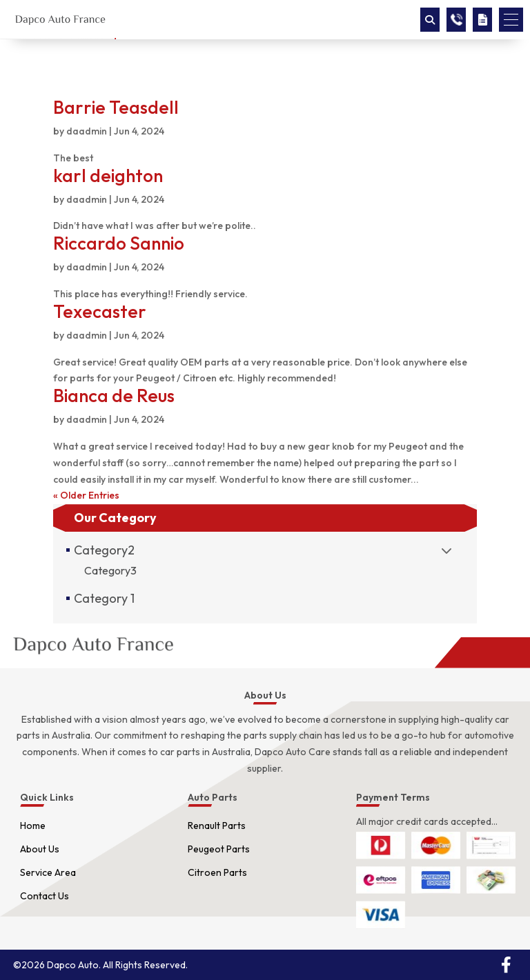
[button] (511, 20)
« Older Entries (86, 495)
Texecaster (100, 311)
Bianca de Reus (114, 396)
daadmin (87, 131)
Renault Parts (217, 826)
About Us (40, 849)
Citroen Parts (217, 872)
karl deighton (108, 176)
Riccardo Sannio (119, 243)
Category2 (104, 550)
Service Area (48, 872)
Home (33, 826)
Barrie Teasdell (116, 107)
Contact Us (45, 896)
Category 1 (104, 598)
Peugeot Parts (219, 849)
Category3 (110, 570)
